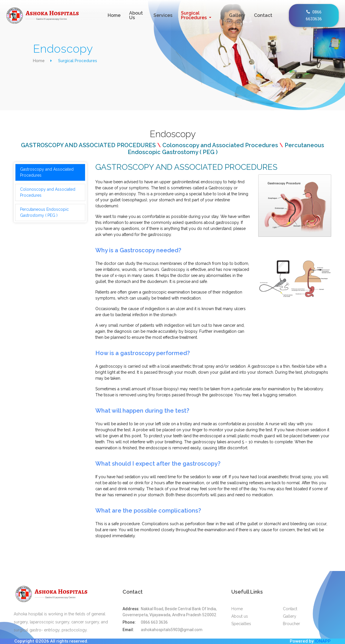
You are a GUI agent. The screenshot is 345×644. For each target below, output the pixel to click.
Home (115, 15)
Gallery (237, 15)
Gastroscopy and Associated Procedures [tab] (47, 172)
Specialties (241, 624)
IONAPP (323, 641)
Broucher (291, 624)
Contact (263, 15)
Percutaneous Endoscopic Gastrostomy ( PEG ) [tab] (44, 212)
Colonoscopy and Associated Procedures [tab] (48, 192)
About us (240, 616)
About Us (136, 15)
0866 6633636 (314, 15)
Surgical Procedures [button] (194, 15)
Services (163, 15)
